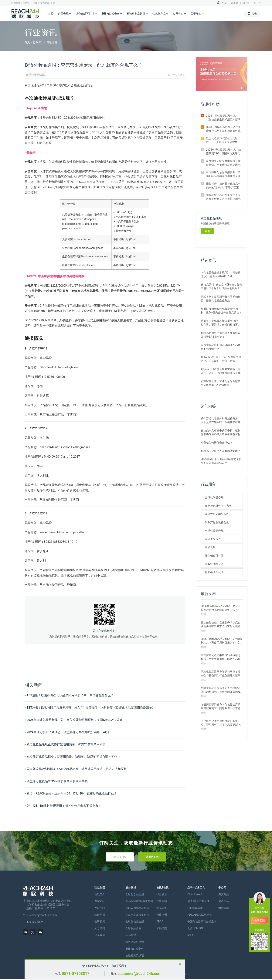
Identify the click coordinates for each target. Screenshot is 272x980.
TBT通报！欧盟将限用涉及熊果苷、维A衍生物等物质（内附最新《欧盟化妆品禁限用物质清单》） (92, 708)
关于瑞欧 (197, 14)
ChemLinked (195, 894)
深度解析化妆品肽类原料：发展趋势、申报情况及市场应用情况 (223, 163)
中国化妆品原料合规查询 (202, 921)
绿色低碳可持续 (86, 14)
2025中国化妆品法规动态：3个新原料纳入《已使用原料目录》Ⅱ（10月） (222, 641)
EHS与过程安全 (112, 14)
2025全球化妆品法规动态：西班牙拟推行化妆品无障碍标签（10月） (221, 608)
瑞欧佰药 (224, 901)
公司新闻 (100, 921)
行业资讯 (38, 42)
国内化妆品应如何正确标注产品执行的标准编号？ (221, 347)
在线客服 (260, 920)
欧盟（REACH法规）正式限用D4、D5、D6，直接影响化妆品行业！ (72, 793)
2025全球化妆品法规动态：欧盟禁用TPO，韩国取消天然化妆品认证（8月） (224, 152)
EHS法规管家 (195, 908)
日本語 (246, 3)
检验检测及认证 (137, 14)
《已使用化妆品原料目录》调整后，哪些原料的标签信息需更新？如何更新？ (221, 723)
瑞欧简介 (100, 894)
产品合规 (65, 14)
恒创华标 (224, 908)
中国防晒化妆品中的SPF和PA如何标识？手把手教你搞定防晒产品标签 (221, 657)
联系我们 (100, 935)
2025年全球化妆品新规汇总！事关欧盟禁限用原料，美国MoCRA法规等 (75, 720)
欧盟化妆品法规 (35, 75)
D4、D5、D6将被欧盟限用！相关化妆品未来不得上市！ (64, 806)
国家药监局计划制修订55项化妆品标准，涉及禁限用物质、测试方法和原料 (77, 769)
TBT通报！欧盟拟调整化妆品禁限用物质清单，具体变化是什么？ (70, 695)
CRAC (160, 921)
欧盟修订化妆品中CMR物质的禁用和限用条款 (57, 781)
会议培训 (162, 915)
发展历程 (100, 908)
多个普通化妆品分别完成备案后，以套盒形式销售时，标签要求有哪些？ (221, 420)
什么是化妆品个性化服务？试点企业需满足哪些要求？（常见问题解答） (221, 624)
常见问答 (162, 908)
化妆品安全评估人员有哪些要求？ (221, 451)
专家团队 (100, 901)
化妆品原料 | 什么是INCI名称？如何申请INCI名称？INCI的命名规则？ (221, 286)
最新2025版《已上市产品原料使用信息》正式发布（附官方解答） (221, 359)
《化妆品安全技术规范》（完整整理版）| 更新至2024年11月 (221, 274)
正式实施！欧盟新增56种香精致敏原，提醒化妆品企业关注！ (221, 299)
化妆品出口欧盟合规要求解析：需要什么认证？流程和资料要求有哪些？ (221, 371)
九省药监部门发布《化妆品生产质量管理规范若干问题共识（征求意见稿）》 (221, 707)
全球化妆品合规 (214, 531)
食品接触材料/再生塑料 (219, 506)
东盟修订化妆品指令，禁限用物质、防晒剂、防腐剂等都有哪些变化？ (73, 757)
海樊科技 (224, 894)
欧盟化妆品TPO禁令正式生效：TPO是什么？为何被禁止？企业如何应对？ (222, 140)
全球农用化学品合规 (217, 514)
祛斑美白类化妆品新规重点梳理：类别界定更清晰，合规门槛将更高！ (221, 323)
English (235, 3)
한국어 (257, 3)
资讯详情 (52, 42)
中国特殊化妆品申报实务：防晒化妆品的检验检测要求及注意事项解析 (223, 174)
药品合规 (210, 547)
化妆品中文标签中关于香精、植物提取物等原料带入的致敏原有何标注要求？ (221, 433)
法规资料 (162, 901)
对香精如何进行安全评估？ (217, 443)
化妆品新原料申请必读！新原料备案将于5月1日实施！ (221, 335)
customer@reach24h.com (139, 974)
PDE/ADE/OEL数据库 (200, 915)
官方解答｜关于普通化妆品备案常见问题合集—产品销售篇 (221, 383)
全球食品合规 (213, 539)
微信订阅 (152, 857)
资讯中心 (179, 14)
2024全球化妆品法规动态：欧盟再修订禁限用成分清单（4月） (69, 732)
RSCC (191, 935)
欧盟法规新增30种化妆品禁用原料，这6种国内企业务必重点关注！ (221, 311)
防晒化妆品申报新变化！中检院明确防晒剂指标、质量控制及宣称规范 (221, 690)
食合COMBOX (195, 928)
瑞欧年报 (100, 915)
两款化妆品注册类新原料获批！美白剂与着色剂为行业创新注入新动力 (221, 674)
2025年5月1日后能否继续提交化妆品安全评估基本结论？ (221, 461)
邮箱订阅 (120, 857)
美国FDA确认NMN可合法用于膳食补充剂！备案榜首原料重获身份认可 (223, 129)
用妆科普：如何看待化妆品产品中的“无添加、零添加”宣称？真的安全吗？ (224, 186)
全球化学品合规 (214, 497)
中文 (224, 3)
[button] (241, 88)
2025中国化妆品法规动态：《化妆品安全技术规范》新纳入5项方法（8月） (223, 118)
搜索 (252, 14)
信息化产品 (160, 14)
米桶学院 (162, 928)
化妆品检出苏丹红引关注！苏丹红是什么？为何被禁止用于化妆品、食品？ (223, 197)
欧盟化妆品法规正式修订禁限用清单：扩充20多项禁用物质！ (68, 744)
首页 (51, 14)
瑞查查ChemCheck (198, 901)
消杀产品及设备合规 (217, 522)
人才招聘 (100, 928)
